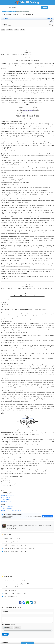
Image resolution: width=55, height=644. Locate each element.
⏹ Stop (17, 628)
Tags (3, 29)
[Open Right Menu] (53, 2)
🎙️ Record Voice (8, 628)
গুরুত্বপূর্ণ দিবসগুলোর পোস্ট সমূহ (10, 596)
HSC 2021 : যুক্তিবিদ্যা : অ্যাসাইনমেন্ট (11, 539)
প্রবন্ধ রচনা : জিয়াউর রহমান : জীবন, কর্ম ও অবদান (14, 593)
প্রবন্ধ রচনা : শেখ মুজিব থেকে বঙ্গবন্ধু (11, 590)
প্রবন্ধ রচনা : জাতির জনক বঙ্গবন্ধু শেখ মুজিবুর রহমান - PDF (16, 584)
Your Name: (27, 612)
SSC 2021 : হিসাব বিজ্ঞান (6, 501)
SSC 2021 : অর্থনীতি (5, 499)
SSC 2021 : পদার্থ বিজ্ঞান (6, 508)
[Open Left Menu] (2, 2)
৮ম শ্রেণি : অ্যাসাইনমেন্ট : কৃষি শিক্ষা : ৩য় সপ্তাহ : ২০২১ (15, 542)
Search (44, 8)
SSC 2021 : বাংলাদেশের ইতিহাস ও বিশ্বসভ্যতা (11, 510)
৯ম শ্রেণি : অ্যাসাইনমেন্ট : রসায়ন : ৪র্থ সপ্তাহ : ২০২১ (14, 545)
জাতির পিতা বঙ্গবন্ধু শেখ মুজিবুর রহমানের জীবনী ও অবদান (16, 581)
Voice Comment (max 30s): (9, 626)
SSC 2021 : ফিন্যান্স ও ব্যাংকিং (8, 496)
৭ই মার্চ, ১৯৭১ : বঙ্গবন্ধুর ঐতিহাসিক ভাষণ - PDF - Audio (15, 587)
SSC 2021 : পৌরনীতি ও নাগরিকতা (9, 494)
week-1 (14, 11)
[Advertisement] (27, 40)
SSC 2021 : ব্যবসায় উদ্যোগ (7, 506)
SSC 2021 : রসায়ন (5, 503)
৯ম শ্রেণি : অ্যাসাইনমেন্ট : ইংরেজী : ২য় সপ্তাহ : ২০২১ (14, 551)
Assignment (8, 11)
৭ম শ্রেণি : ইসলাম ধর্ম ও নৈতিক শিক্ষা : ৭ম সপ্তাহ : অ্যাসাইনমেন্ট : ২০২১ (18, 548)
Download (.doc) (47, 516)
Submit (5, 635)
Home (3, 11)
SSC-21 (22, 29)
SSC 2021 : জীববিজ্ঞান (6, 497)
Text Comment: (27, 619)
